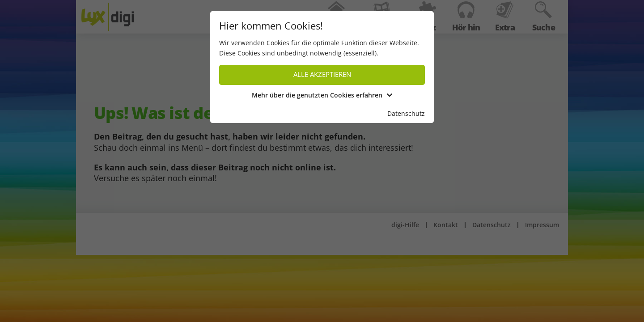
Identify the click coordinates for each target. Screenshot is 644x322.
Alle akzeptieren (322, 74)
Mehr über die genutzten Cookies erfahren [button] (322, 95)
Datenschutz (406, 113)
